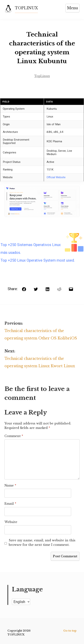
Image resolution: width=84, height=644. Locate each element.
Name (10, 485)
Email (10, 504)
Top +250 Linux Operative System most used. (38, 260)
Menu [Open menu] (72, 8)
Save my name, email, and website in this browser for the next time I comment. (42, 542)
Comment (14, 436)
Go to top (70, 631)
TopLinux (42, 76)
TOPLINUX (26, 8)
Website (11, 522)
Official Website (56, 177)
